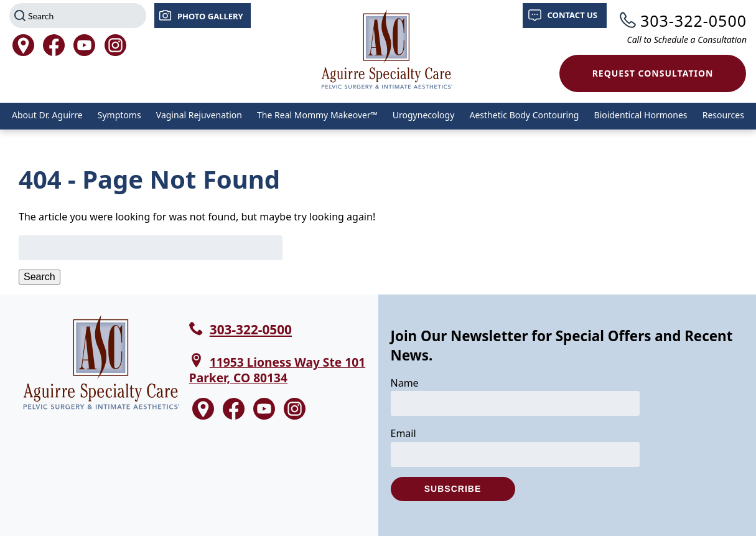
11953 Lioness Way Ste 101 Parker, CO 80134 (277, 370)
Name (405, 383)
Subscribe (453, 489)
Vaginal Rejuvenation (199, 115)
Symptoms (119, 115)
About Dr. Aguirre (47, 115)
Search (40, 277)
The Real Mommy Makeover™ (317, 115)
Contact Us (572, 15)
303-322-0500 (693, 21)
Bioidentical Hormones (641, 115)
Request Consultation (653, 73)
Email (404, 433)
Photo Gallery (210, 16)
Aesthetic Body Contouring (525, 115)
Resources (723, 115)
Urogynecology (424, 115)
